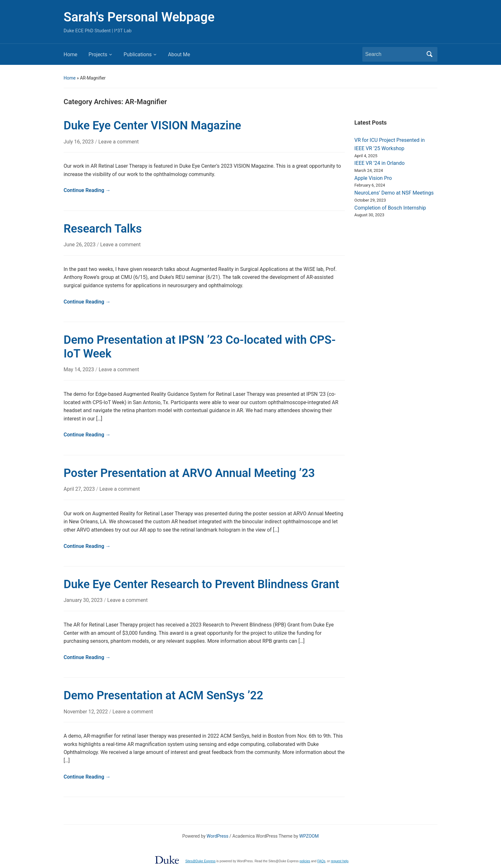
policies (305, 861)
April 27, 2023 (80, 489)
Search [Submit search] (429, 54)
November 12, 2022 (86, 712)
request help (339, 861)
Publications (138, 54)
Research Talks (103, 229)
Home (70, 54)
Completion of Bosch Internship (390, 208)
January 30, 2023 (84, 600)
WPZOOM (309, 836)
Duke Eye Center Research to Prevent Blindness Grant (201, 584)
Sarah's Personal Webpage (139, 17)
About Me (179, 54)
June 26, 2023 (80, 245)
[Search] (394, 54)
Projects (98, 54)
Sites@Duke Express (200, 861)
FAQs (321, 861)
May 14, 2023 (79, 369)
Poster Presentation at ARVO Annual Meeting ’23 (189, 473)
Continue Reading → (87, 190)
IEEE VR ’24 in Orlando (379, 163)
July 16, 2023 (79, 142)
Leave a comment (119, 142)
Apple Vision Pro (373, 178)
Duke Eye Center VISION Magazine (152, 126)
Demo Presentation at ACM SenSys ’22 (163, 695)
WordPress (218, 836)
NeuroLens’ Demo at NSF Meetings (394, 193)
